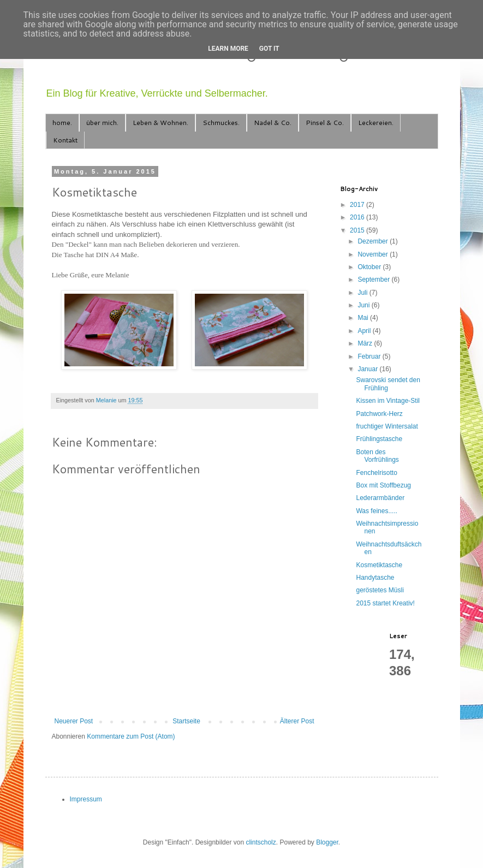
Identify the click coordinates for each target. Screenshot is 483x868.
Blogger (327, 842)
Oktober (370, 267)
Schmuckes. (221, 123)
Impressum (86, 799)
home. (62, 123)
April (365, 331)
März (366, 343)
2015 (358, 230)
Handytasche (375, 578)
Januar (368, 369)
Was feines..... (377, 511)
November (374, 254)
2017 (358, 205)
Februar (370, 356)
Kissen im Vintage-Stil (388, 401)
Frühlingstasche (379, 439)
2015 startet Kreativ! (385, 603)
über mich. (102, 123)
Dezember (374, 241)
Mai (364, 318)
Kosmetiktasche (379, 565)
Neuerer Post (74, 721)
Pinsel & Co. (325, 123)
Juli (363, 293)
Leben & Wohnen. (160, 123)
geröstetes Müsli (380, 590)
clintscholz (261, 842)
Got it (269, 49)
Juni (364, 305)
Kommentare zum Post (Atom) (131, 736)
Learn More (228, 49)
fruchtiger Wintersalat (387, 426)
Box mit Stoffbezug (383, 485)
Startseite (186, 721)
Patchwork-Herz (379, 414)
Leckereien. (376, 123)
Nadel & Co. (273, 123)
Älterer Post (297, 721)
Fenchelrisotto (376, 473)
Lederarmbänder (380, 498)
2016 (358, 217)
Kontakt (65, 140)
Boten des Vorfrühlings (377, 456)
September (374, 280)
